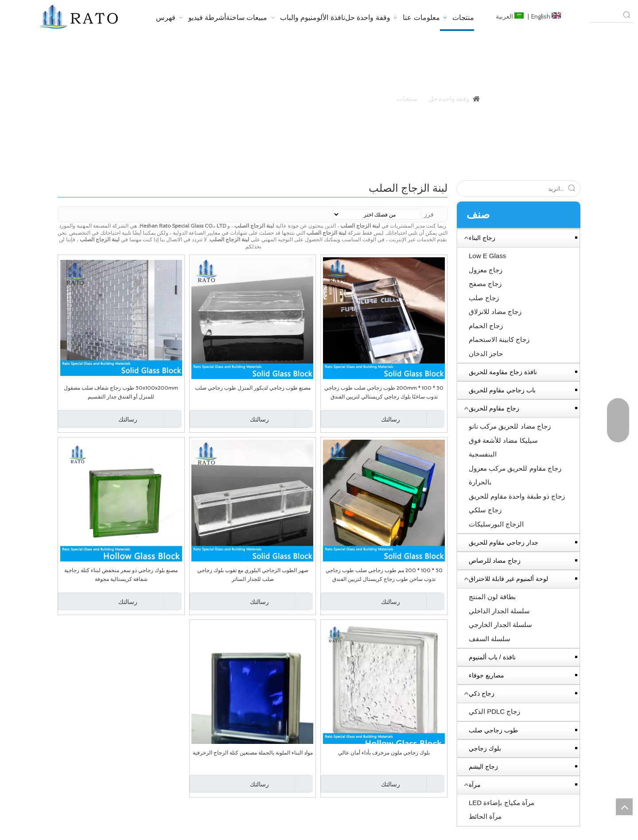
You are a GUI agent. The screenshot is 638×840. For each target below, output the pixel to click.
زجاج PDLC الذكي (494, 711)
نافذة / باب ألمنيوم (492, 657)
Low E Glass (487, 256)
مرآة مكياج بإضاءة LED (502, 803)
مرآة (475, 785)
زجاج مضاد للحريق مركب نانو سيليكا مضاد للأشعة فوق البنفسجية (510, 440)
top (624, 807)
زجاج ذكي (482, 693)
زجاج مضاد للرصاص (495, 561)
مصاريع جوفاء (486, 675)
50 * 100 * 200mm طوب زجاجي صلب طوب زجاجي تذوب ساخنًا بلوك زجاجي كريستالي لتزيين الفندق (384, 392)
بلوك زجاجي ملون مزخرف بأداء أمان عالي (384, 753)
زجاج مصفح (485, 284)
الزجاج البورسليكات (496, 524)
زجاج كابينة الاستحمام (499, 339)
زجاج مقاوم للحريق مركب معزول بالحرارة (515, 475)
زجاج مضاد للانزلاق (495, 312)
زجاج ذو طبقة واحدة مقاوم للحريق (517, 496)
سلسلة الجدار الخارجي (500, 625)
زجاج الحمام (486, 326)
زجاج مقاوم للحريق (494, 408)
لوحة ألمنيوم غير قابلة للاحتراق (508, 579)
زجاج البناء (482, 238)
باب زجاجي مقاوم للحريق (502, 390)
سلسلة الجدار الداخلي (499, 611)
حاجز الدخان (486, 354)
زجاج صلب (484, 298)
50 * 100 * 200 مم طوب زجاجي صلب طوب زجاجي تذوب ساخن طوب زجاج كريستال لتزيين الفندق (384, 575)
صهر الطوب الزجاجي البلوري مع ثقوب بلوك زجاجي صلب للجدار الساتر (253, 575)
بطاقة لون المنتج (492, 597)
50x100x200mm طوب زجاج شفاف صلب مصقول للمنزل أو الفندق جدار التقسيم (121, 392)
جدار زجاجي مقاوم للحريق (504, 542)
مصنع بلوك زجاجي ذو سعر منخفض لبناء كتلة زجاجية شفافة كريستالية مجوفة (121, 575)
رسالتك (362, 419)
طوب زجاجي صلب (493, 730)
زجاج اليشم (483, 766)
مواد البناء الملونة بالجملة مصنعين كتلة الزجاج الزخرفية (253, 753)
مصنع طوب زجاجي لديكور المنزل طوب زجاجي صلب (253, 388)
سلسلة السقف (490, 639)
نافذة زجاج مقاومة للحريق (503, 372)
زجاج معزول (486, 270)
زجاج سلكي (485, 510)
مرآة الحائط (485, 816)
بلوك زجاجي (485, 748)
